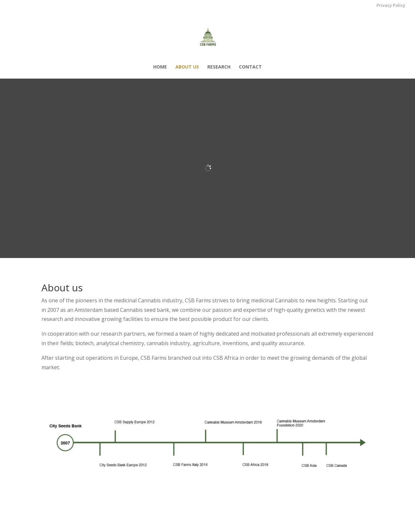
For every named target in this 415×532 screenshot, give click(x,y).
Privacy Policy (391, 6)
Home (160, 67)
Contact (250, 67)
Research (219, 67)
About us (187, 67)
